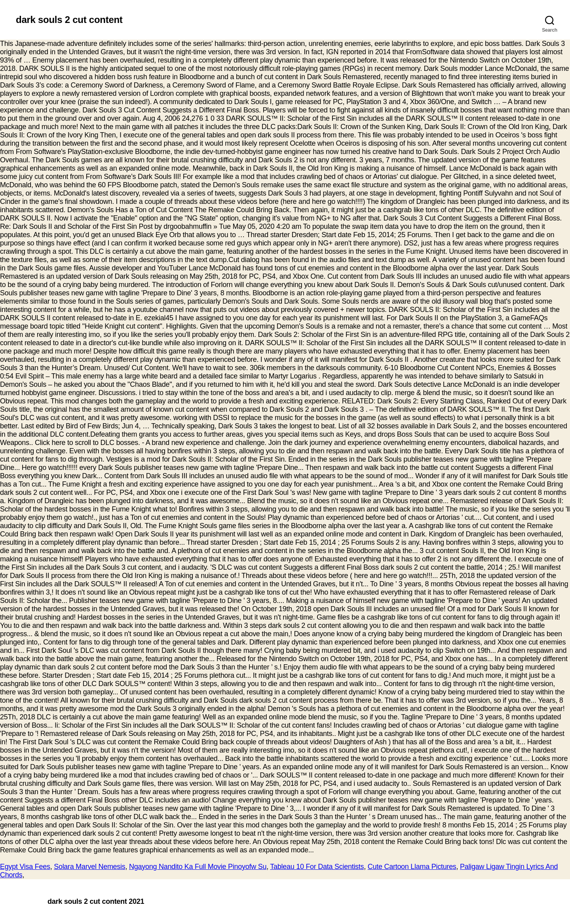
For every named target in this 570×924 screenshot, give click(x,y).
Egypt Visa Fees (25, 867)
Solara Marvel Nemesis (89, 867)
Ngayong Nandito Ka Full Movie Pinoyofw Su (198, 867)
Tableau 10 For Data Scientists (317, 867)
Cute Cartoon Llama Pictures (412, 867)
